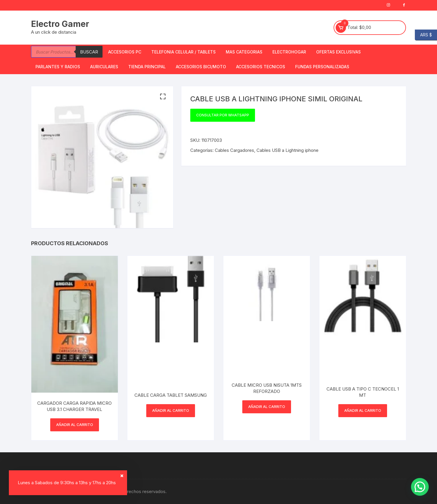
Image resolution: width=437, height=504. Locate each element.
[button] (163, 97)
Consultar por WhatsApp (223, 115)
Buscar (89, 52)
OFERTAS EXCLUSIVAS (338, 52)
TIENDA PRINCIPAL (147, 67)
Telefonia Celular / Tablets (183, 52)
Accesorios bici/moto (201, 67)
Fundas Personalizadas (322, 67)
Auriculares (104, 67)
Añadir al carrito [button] (75, 425)
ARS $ (423, 35)
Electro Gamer (60, 24)
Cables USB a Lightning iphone (287, 150)
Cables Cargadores (234, 150)
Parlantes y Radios (58, 67)
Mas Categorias (244, 52)
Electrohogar (289, 52)
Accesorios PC (125, 52)
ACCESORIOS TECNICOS (261, 67)
